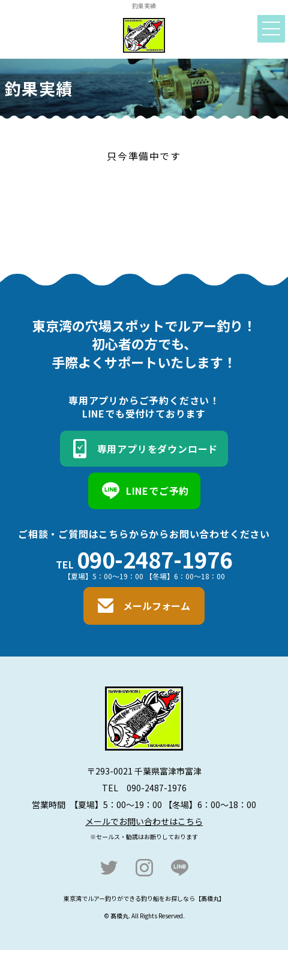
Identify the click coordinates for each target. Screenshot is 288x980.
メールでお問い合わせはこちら (144, 821)
